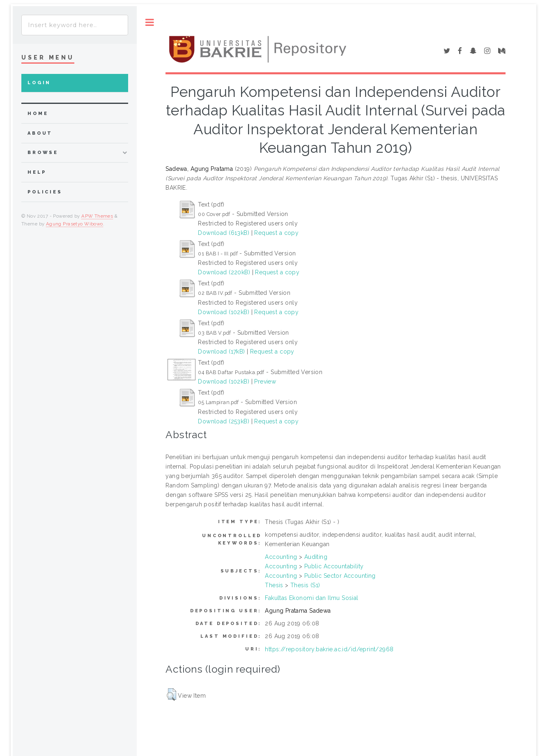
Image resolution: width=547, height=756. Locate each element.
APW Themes (97, 216)
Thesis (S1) (305, 585)
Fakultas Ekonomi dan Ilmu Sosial (311, 598)
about (40, 133)
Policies (45, 192)
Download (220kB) (224, 272)
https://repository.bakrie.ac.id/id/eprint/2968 (329, 649)
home (38, 114)
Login (39, 83)
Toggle (150, 22)
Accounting (281, 557)
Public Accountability (334, 566)
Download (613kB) (224, 233)
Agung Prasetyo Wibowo (75, 224)
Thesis (274, 585)
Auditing (316, 557)
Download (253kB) (224, 421)
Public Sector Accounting (340, 576)
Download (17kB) (221, 352)
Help (37, 172)
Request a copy (276, 233)
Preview (265, 381)
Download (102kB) (224, 312)
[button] (171, 694)
